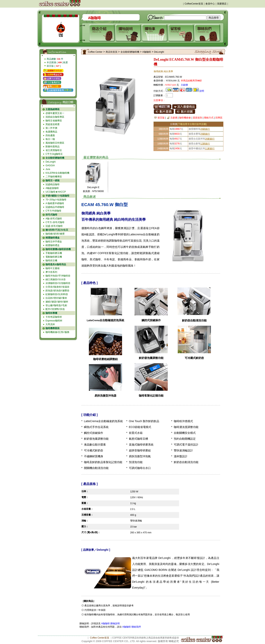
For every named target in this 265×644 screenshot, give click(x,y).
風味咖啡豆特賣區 (55, 143)
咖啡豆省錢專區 (54, 121)
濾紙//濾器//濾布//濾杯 (57, 302)
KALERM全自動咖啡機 (57, 173)
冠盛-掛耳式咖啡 (54, 226)
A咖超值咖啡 (52, 188)
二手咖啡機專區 (54, 177)
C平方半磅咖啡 (53, 211)
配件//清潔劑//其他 (55, 309)
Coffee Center (95, 52)
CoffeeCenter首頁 (194, 4)
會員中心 (210, 4)
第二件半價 (51, 128)
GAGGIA (50, 165)
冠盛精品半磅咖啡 (55, 207)
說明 (202, 91)
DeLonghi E (93, 187)
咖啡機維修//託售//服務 (57, 332)
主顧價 (184, 85)
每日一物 (50, 139)
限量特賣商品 (53, 147)
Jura (48, 169)
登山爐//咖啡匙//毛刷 (56, 305)
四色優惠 (50, 135)
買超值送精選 (53, 124)
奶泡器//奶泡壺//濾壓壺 (57, 291)
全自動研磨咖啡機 (130, 52)
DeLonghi (50, 162)
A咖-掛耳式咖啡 (54, 219)
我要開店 (222, 4)
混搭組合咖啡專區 (55, 117)
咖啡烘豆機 (51, 261)
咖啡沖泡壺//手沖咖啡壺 (58, 276)
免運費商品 (51, 132)
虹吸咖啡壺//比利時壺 (57, 294)
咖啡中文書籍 (53, 268)
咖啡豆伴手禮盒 (54, 242)
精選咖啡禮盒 (53, 245)
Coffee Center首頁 (100, 638)
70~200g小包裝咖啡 (56, 200)
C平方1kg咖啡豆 (54, 154)
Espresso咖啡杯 (54, 321)
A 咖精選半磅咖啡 (55, 203)
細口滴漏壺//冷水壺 (56, 279)
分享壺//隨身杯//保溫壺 (57, 287)
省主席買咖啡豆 (54, 150)
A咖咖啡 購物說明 (110, 624)
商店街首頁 (112, 52)
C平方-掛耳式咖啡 (55, 222)
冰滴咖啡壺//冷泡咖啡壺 (58, 283)
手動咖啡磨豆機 (54, 253)
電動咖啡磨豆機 (54, 257)
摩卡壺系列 (51, 272)
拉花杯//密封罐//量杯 (56, 298)
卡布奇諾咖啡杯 (54, 317)
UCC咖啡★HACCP (56, 192)
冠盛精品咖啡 (53, 184)
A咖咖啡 (147, 52)
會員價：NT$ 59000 (93, 191)
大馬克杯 (50, 324)
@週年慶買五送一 (55, 113)
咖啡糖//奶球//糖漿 (55, 234)
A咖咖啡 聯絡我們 (131, 627)
